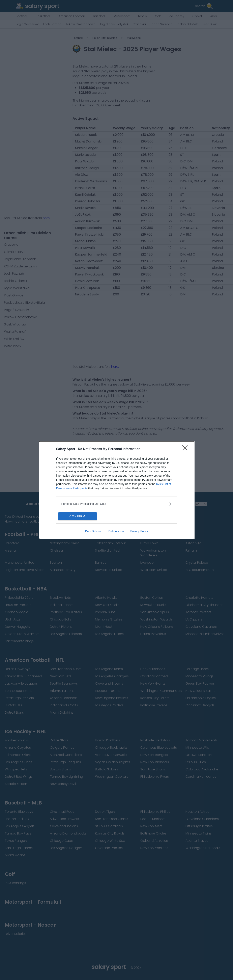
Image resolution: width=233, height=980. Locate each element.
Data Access (116, 531)
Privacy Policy (139, 531)
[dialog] (117, 490)
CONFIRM (77, 516)
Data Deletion (94, 531)
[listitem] (117, 504)
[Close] (186, 449)
